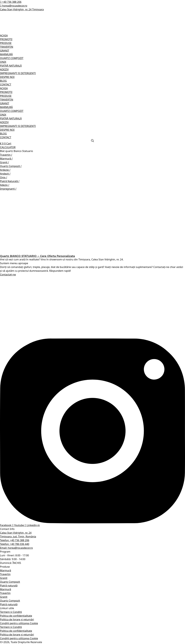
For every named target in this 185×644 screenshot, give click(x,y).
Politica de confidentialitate (16, 616)
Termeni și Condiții (11, 612)
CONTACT (6, 85)
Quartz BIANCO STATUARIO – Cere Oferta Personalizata (37, 256)
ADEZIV (4, 69)
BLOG (3, 81)
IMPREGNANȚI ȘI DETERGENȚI (18, 73)
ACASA (4, 36)
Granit (4, 578)
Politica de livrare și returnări (17, 619)
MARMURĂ (6, 54)
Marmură (6, 570)
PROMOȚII (6, 39)
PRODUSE (6, 43)
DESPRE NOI (7, 77)
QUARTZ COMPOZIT (12, 58)
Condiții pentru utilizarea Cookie (19, 623)
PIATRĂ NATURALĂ (11, 66)
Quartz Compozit (10, 582)
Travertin (5, 574)
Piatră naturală (9, 586)
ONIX (3, 62)
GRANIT (5, 51)
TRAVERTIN (7, 47)
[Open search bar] (92, 141)
